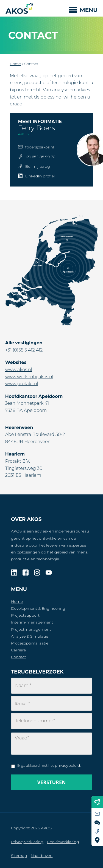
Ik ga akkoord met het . (49, 765)
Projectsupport (25, 615)
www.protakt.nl (22, 384)
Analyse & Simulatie (30, 636)
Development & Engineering (38, 608)
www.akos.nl (19, 370)
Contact (19, 657)
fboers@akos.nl (40, 147)
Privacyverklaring (27, 842)
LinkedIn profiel (40, 176)
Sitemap (19, 856)
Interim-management (32, 622)
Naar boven (42, 856)
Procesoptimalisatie (30, 643)
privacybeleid (68, 765)
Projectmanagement (31, 629)
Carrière (18, 650)
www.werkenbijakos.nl (29, 377)
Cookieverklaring (63, 842)
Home (15, 64)
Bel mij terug (38, 166)
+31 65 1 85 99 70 (40, 157)
